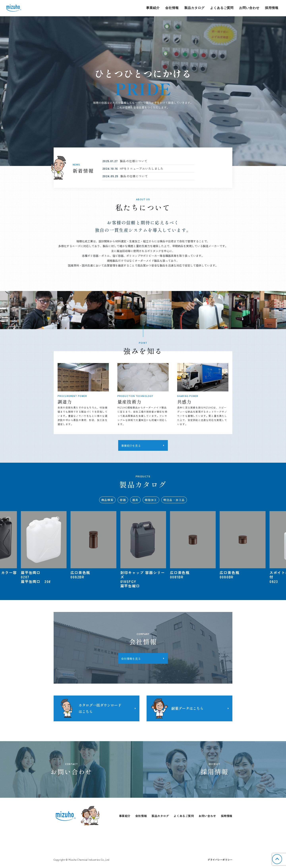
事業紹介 (153, 8)
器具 (135, 500)
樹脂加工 (151, 500)
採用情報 (272, 8)
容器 (123, 500)
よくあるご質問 (222, 8)
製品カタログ (194, 8)
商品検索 (107, 500)
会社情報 (172, 8)
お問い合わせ (249, 8)
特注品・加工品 (174, 500)
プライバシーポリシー (220, 860)
